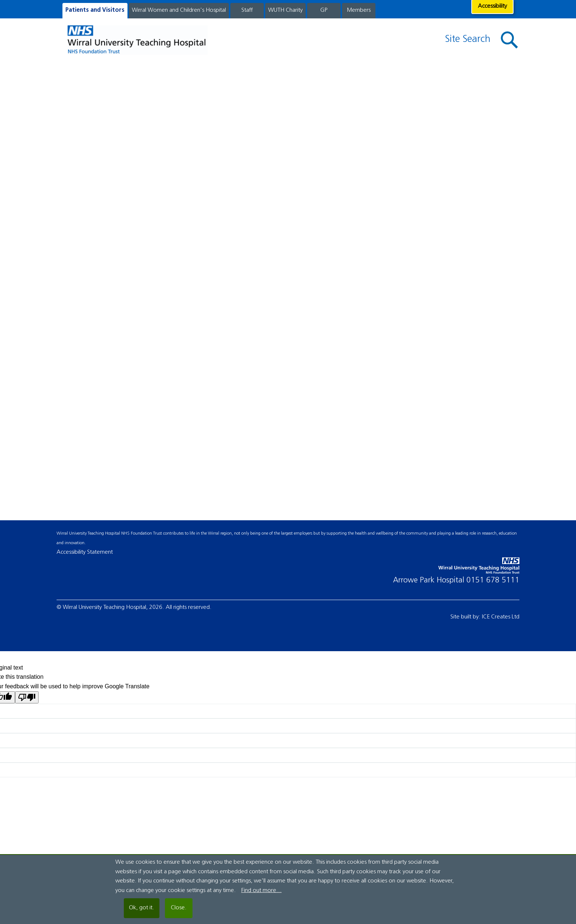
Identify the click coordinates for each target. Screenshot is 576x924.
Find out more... (262, 891)
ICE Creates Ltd (501, 617)
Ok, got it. (142, 908)
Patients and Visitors (95, 10)
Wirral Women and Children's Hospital (179, 10)
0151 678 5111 (493, 580)
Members (359, 10)
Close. (179, 908)
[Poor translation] (27, 697)
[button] (510, 40)
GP (324, 10)
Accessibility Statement (85, 552)
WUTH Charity (285, 10)
